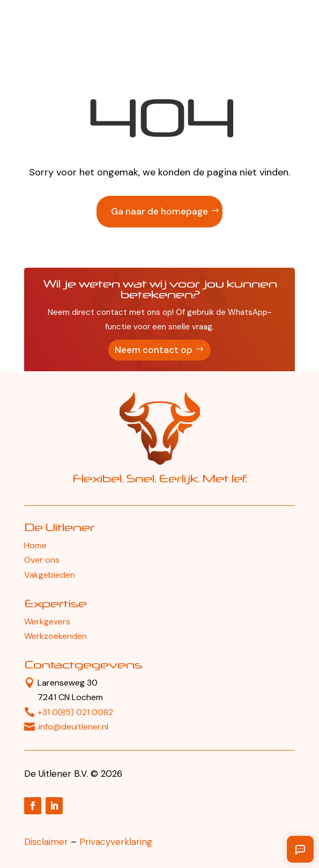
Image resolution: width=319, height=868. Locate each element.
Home (35, 545)
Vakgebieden (50, 575)
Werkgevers (47, 621)
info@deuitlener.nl (73, 727)
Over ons (42, 560)
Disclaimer (46, 842)
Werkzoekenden (55, 636)
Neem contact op (154, 350)
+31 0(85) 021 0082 (75, 712)
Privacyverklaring (116, 842)
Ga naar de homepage (159, 211)
